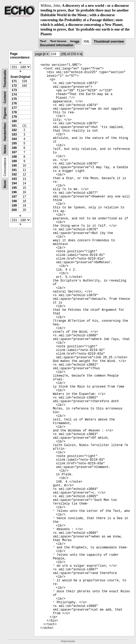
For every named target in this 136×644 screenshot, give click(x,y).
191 (14, 170)
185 (14, 143)
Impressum (68, 641)
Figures (5, 113)
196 (14, 192)
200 (14, 210)
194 (14, 183)
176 (14, 103)
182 (14, 130)
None (5, 184)
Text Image (58, 42)
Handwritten (5, 132)
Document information (57, 45)
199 (14, 206)
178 (14, 112)
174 (14, 95)
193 (14, 179)
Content (5, 98)
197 (14, 197)
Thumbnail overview (109, 42)
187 (14, 152)
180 (14, 121)
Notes (5, 149)
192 (14, 174)
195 (14, 188)
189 (14, 161)
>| (81, 54)
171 (14, 81)
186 (14, 148)
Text (43, 42)
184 (14, 139)
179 (14, 117)
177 (14, 108)
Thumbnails (5, 79)
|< (44, 54)
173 (14, 90)
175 (14, 99)
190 (14, 166)
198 (14, 201)
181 (14, 126)
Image (75, 42)
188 (14, 157)
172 (14, 86)
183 (14, 134)
